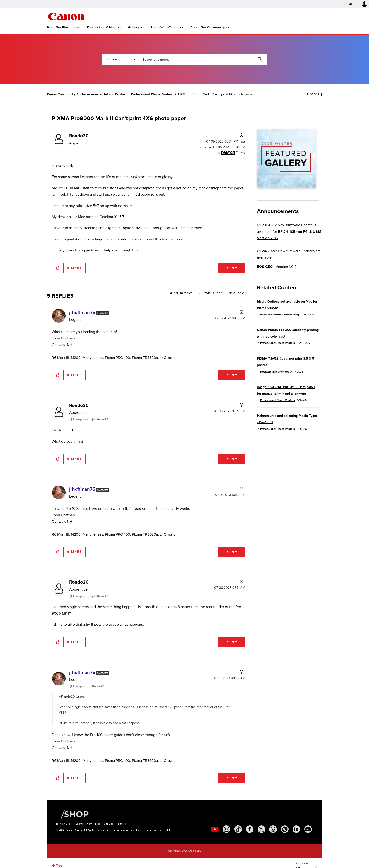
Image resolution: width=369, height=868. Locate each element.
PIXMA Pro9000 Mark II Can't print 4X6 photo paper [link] (216, 94)
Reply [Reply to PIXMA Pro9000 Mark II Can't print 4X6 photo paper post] (232, 268)
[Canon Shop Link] (72, 814)
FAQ (351, 4)
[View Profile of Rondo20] (79, 136)
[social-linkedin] (296, 829)
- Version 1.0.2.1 (278, 267)
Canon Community (66, 16)
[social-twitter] (261, 829)
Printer (120, 94)
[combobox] (202, 59)
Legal (98, 824)
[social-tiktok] (238, 829)
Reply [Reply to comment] (232, 375)
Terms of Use (63, 824)
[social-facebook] (250, 829)
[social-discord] (308, 829)
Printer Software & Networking (279, 315)
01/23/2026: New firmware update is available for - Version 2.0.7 (290, 231)
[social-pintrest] (285, 829)
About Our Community (207, 27)
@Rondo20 (67, 697)
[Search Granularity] (120, 59)
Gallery (134, 27)
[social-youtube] (215, 829)
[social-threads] (273, 829)
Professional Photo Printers (152, 94)
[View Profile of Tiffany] (241, 152)
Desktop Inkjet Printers (275, 372)
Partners (121, 824)
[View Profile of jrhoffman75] (82, 312)
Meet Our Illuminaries (63, 27)
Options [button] (313, 94)
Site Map (109, 824)
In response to (91, 419)
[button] (58, 268)
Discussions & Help (102, 27)
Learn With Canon (165, 27)
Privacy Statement (82, 824)
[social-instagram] (226, 829)
